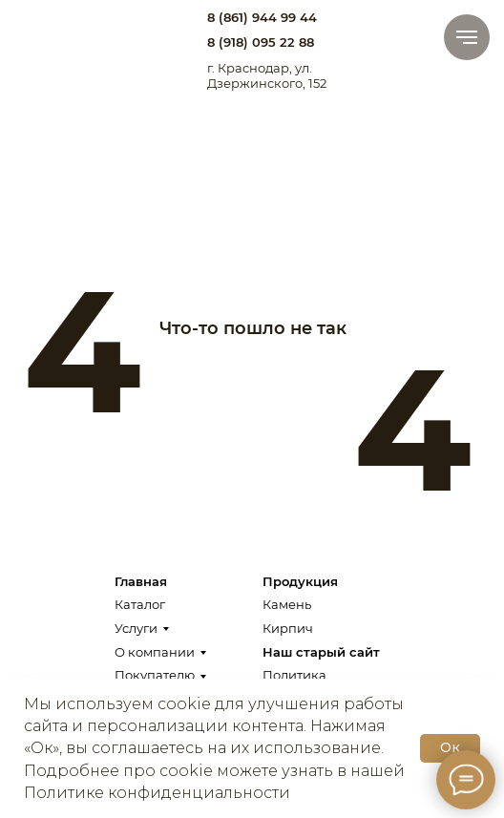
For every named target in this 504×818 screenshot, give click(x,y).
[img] (61, 34)
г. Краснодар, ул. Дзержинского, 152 (267, 75)
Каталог (140, 604)
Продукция (300, 581)
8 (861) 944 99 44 (262, 17)
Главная (141, 581)
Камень (287, 604)
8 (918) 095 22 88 (261, 42)
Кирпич (288, 628)
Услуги (136, 628)
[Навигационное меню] (467, 37)
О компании (155, 652)
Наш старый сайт (321, 652)
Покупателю (155, 675)
